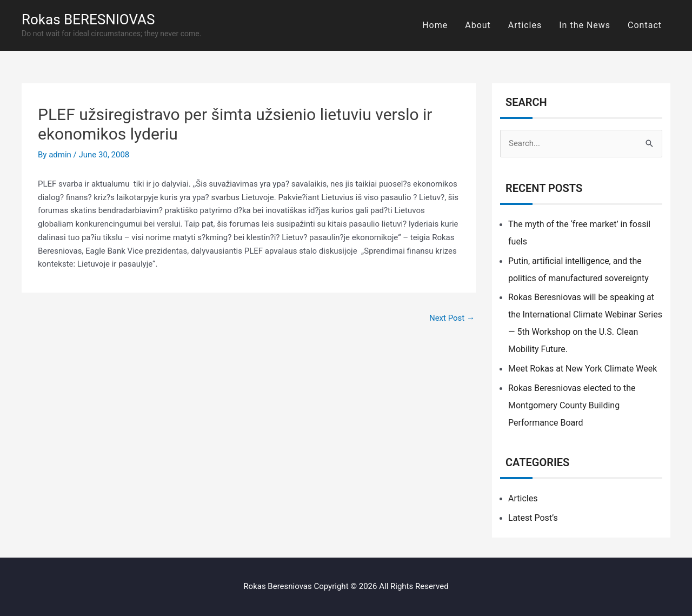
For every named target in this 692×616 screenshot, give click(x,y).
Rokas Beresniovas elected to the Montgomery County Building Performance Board (572, 405)
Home (435, 25)
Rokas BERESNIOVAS (88, 19)
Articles (525, 25)
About (478, 25)
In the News (585, 25)
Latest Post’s (533, 518)
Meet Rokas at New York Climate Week (583, 369)
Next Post (452, 318)
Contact (645, 25)
